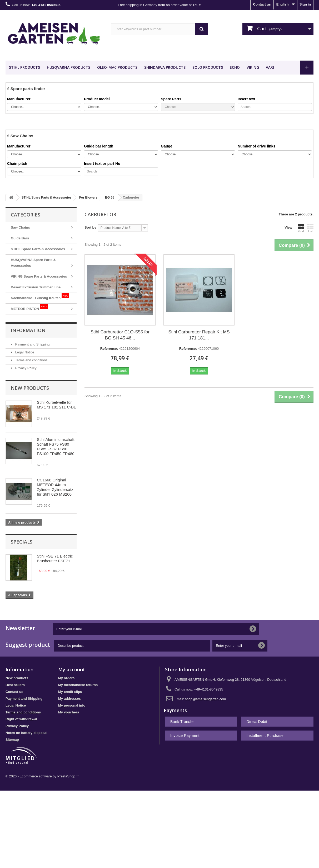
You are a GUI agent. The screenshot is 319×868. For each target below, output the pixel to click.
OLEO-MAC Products (117, 67)
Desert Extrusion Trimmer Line (36, 287)
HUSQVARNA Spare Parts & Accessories (33, 263)
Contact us (262, 4)
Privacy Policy (25, 368)
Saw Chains (20, 227)
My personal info (72, 705)
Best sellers (15, 685)
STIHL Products (24, 67)
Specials (22, 542)
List (310, 228)
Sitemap (12, 740)
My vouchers (69, 712)
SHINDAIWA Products (165, 67)
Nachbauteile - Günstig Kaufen (40, 297)
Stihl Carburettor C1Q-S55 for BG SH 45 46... (120, 335)
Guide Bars (20, 238)
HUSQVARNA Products (69, 67)
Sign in (305, 4)
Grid (301, 228)
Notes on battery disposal (26, 733)
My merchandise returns (78, 685)
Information (28, 330)
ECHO (235, 67)
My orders (66, 678)
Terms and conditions (31, 360)
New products (30, 388)
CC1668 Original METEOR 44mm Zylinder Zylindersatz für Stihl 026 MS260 (55, 487)
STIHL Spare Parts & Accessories (38, 249)
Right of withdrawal (21, 719)
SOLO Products (208, 67)
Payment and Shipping (32, 344)
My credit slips (70, 692)
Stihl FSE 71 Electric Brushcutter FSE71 (55, 558)
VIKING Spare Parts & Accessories (39, 276)
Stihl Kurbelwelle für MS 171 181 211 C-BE (57, 405)
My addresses (69, 699)
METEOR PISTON (29, 307)
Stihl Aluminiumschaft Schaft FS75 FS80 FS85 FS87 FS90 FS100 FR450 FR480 (56, 447)
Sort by (90, 227)
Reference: (109, 349)
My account (72, 669)
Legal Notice (24, 352)
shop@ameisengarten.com (206, 699)
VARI (270, 67)
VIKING (253, 67)
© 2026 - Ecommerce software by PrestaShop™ (42, 776)
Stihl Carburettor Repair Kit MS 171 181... (199, 335)
